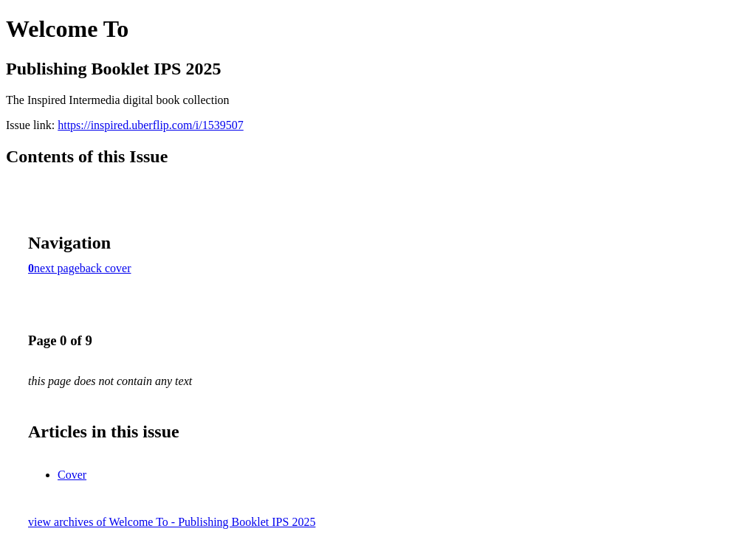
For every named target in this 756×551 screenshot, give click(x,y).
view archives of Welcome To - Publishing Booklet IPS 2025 (172, 522)
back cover (106, 268)
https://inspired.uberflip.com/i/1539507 (151, 125)
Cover (72, 475)
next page (57, 268)
